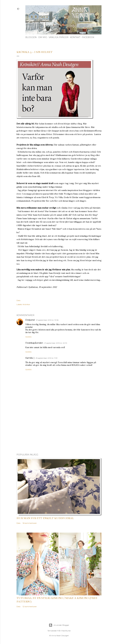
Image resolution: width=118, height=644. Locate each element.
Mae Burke (66, 631)
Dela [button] (18, 300)
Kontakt (75, 37)
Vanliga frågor (59, 37)
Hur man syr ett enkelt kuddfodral (45, 518)
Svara (28, 337)
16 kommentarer (30, 523)
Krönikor (26, 304)
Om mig (43, 37)
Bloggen (31, 37)
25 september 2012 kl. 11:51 (46, 358)
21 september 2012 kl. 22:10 (56, 343)
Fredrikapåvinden (34, 343)
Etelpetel (30, 320)
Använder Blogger (59, 625)
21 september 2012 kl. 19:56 (47, 320)
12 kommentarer (30, 606)
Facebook (88, 37)
